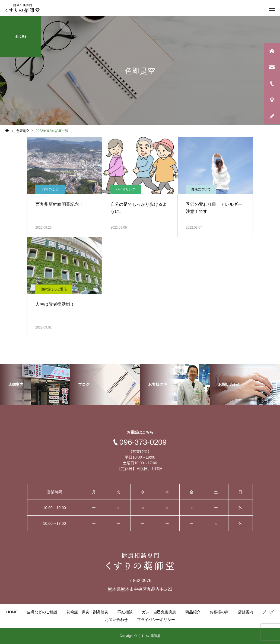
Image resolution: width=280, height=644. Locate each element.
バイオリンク (126, 189)
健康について (201, 189)
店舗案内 (246, 612)
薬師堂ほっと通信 (54, 289)
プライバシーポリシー (156, 620)
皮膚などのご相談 (42, 612)
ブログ (268, 612)
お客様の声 (219, 612)
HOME (12, 612)
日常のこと (50, 189)
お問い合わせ (116, 620)
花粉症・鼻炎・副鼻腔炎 (87, 612)
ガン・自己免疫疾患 (159, 612)
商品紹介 (193, 612)
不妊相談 (125, 612)
